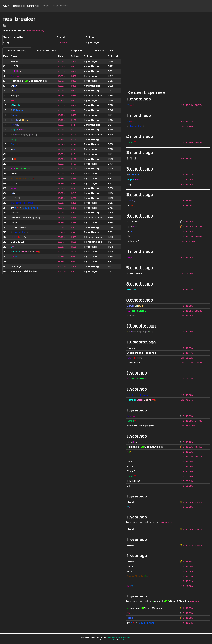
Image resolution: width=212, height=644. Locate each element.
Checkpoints (75, 51)
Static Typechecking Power (119, 637)
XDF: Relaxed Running (21, 6)
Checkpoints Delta (105, 51)
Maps (46, 6)
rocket (111, 640)
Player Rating (60, 6)
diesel (121, 640)
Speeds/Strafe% (47, 51)
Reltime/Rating (17, 51)
